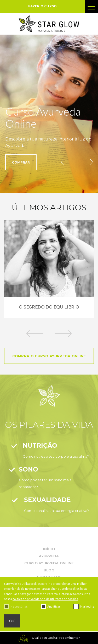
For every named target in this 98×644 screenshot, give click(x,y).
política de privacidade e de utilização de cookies (45, 599)
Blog (49, 570)
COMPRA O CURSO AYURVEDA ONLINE (49, 356)
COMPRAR (21, 162)
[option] (49, 269)
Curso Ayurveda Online (49, 563)
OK (12, 621)
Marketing (87, 606)
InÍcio (49, 549)
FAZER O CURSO (43, 6)
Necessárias (19, 606)
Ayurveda (49, 556)
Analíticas (54, 606)
